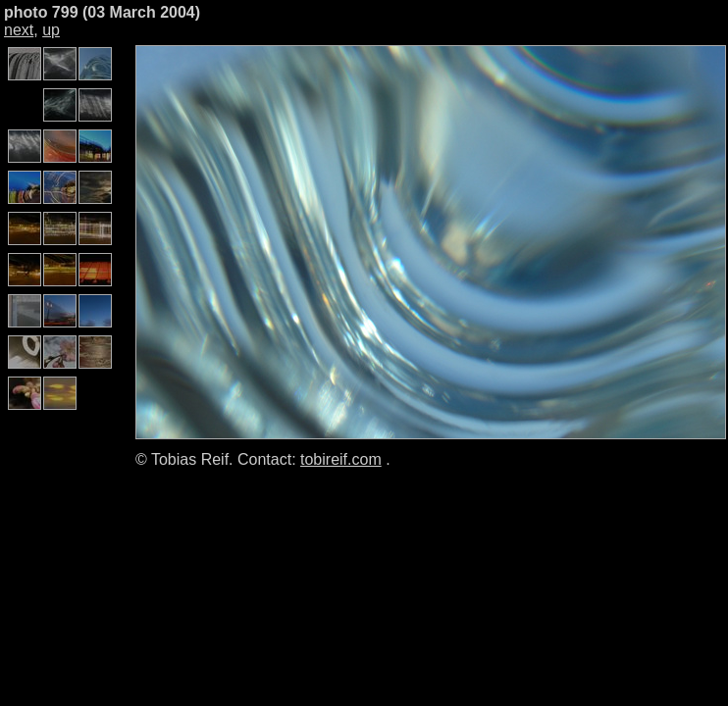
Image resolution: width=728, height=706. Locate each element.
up (51, 30)
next (19, 30)
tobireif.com (341, 459)
